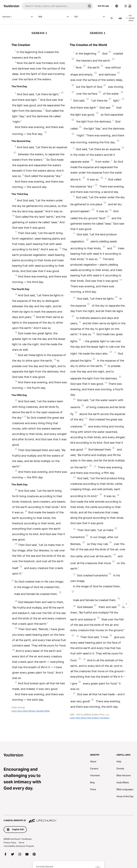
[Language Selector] (117, 6)
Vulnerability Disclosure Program (19, 846)
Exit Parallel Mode (130, 18)
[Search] (54, 6)
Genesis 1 (18, 17)
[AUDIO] (112, 18)
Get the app (103, 6)
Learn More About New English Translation (89, 718)
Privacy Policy (10, 843)
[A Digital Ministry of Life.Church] (68, 819)
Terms (21, 843)
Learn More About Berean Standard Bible (31, 711)
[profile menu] (128, 6)
